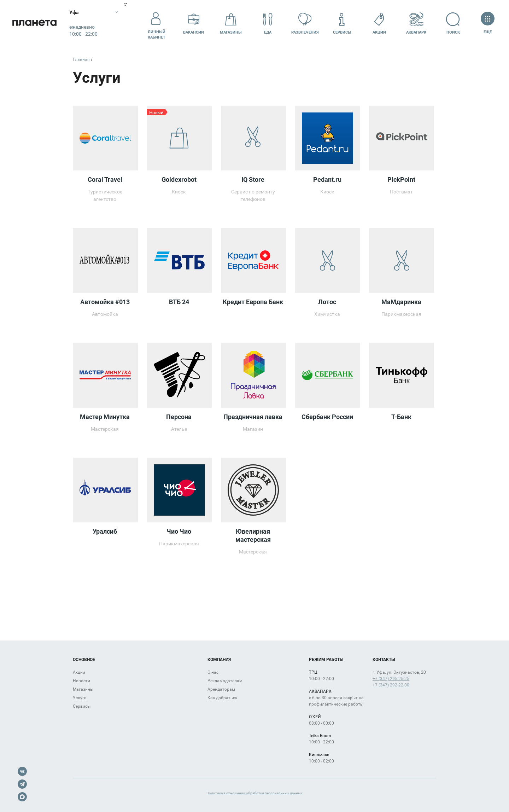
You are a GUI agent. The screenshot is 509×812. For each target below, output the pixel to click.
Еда (268, 24)
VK (22, 771)
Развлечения (305, 24)
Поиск (453, 24)
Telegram (22, 784)
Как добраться (223, 698)
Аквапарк (416, 24)
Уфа (75, 12)
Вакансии (194, 24)
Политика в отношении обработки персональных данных (255, 793)
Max (22, 797)
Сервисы (342, 24)
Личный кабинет (157, 24)
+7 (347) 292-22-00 (391, 685)
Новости (81, 681)
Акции (379, 24)
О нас (213, 672)
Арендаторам (221, 689)
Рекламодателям (225, 681)
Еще (488, 24)
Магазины (231, 24)
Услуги (80, 698)
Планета (35, 24)
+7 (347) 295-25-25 (391, 679)
